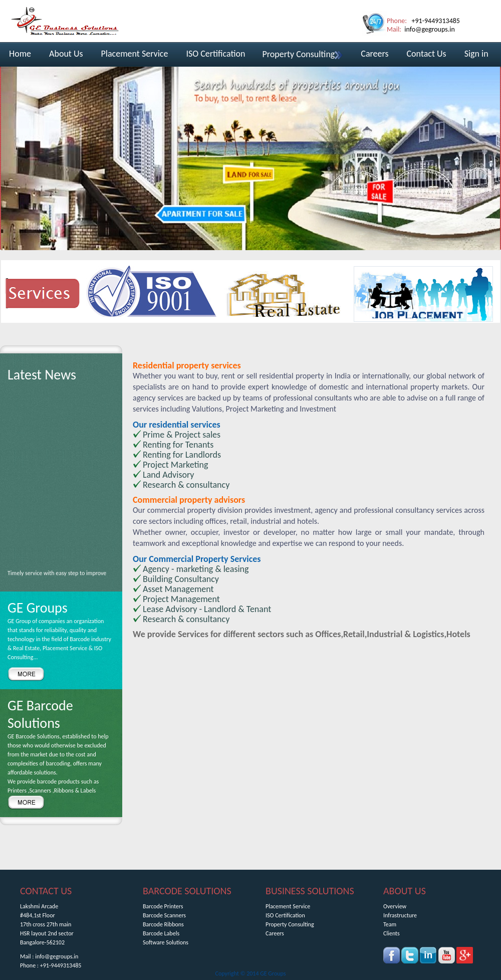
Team (390, 924)
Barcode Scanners (164, 915)
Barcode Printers (163, 906)
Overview (395, 906)
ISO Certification (215, 54)
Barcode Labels (161, 933)
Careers (374, 54)
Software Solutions (166, 942)
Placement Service (135, 54)
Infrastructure (400, 915)
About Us (66, 54)
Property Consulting (302, 54)
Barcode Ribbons (163, 924)
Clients (392, 933)
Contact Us (427, 54)
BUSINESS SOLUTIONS (310, 891)
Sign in (476, 54)
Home (20, 54)
